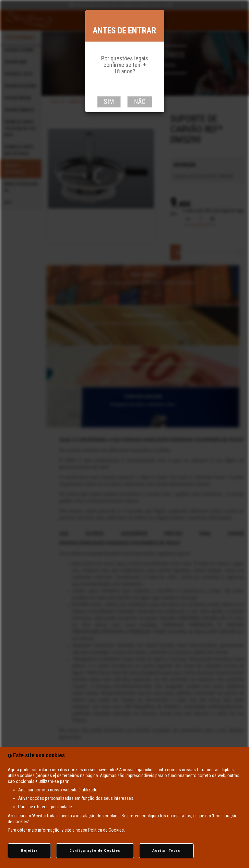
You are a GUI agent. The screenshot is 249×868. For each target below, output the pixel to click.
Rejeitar (29, 851)
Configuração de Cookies (95, 851)
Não (140, 102)
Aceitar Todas (166, 851)
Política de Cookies (106, 830)
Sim (109, 102)
